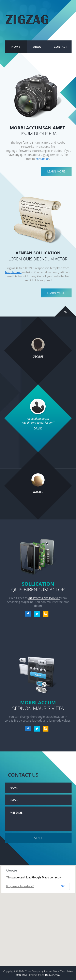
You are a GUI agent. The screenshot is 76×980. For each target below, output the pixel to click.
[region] (38, 915)
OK (63, 886)
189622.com (52, 975)
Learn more (56, 171)
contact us (42, 159)
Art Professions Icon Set (44, 598)
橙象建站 (21, 975)
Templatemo (13, 272)
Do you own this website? (20, 886)
